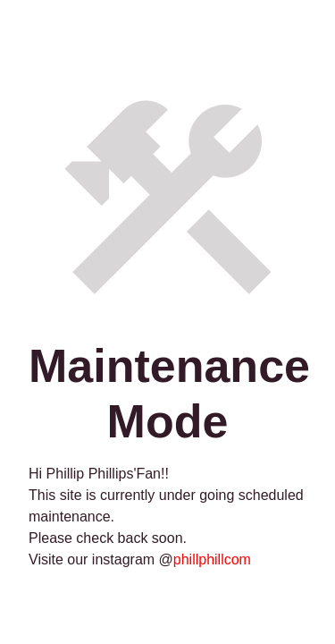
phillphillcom (212, 559)
